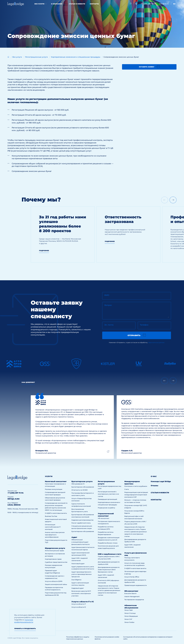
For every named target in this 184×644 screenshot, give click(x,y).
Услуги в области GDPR (54, 581)
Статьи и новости (77, 4)
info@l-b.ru (164, 4)
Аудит (74, 537)
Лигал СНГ (128, 619)
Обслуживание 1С (78, 484)
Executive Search (130, 593)
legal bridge (14, 505)
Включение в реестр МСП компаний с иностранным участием (81, 593)
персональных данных (156, 342)
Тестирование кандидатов (134, 600)
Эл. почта (109, 325)
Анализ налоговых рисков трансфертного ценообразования (55, 535)
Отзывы (154, 486)
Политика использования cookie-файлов (107, 638)
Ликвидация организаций (107, 499)
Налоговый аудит (78, 564)
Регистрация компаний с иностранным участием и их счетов (108, 494)
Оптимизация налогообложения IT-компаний (53, 527)
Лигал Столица (130, 613)
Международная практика (132, 483)
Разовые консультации (54, 489)
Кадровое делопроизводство (82, 520)
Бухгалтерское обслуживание (83, 487)
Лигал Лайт (129, 610)
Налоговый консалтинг (56, 481)
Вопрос (108, 305)
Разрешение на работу (106, 508)
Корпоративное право (53, 559)
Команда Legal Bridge (161, 481)
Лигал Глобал (129, 622)
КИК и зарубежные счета (110, 554)
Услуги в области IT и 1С (83, 602)
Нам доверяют (28, 382)
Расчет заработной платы (81, 523)
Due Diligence (76, 580)
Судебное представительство (56, 562)
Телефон (144, 325)
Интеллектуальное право (55, 551)
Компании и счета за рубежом (136, 486)
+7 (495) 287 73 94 (148, 4)
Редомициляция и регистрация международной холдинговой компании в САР (136, 495)
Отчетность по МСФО (80, 490)
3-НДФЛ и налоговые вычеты (56, 513)
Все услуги (39, 4)
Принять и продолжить (25, 629)
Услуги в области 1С (79, 607)
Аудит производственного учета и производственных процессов (81, 574)
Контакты (94, 4)
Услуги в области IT (79, 604)
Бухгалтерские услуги (82, 481)
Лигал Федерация (131, 616)
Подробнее (44, 251)
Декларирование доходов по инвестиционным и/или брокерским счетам (109, 570)
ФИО (107, 295)
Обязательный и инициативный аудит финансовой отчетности (80, 542)
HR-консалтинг (104, 518)
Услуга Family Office (132, 577)
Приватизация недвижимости (136, 585)
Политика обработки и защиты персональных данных (78, 638)
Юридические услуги (55, 548)
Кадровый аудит (78, 588)
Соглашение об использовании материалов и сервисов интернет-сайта (148, 638)
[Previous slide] (165, 381)
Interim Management (132, 597)
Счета (127, 489)
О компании (57, 4)
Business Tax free (51, 516)
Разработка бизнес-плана (108, 543)
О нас (154, 476)
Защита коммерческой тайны (56, 584)
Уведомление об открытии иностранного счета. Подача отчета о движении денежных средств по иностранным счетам (109, 591)
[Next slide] (173, 200)
